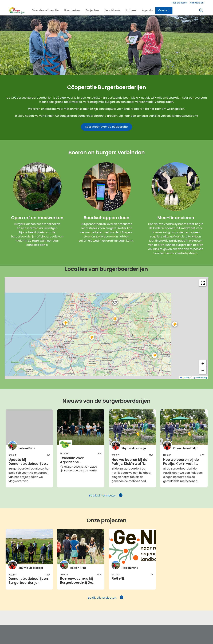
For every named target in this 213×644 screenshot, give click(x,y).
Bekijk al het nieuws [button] (106, 496)
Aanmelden (197, 3)
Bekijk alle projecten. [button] (106, 598)
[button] (45, 10)
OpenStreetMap (200, 378)
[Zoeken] (201, 10)
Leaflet (184, 378)
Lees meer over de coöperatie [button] (106, 127)
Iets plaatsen (179, 3)
